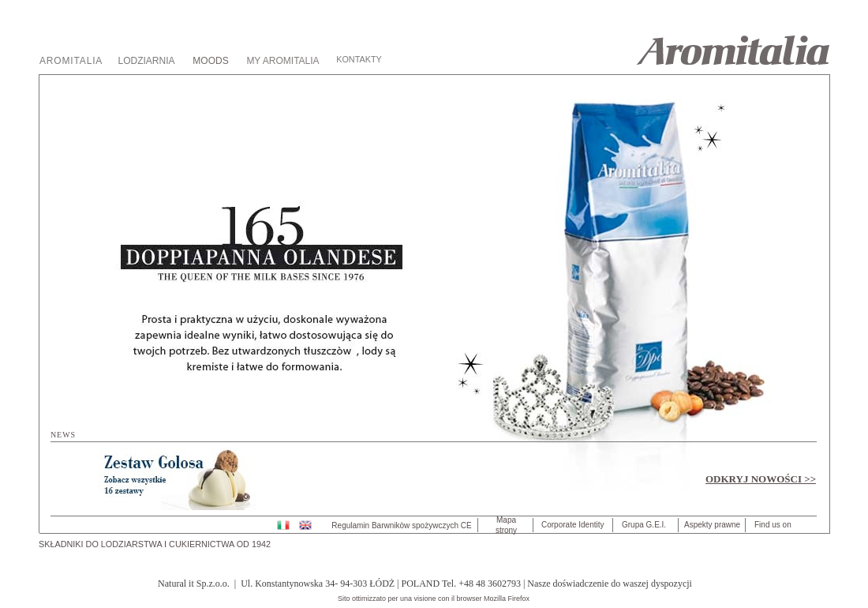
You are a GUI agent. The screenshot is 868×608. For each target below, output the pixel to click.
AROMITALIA (71, 61)
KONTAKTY (359, 59)
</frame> (435, 298)
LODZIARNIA (146, 61)
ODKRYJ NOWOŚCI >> (761, 479)
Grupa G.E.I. (644, 525)
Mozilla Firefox (507, 599)
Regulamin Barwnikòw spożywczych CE (401, 525)
